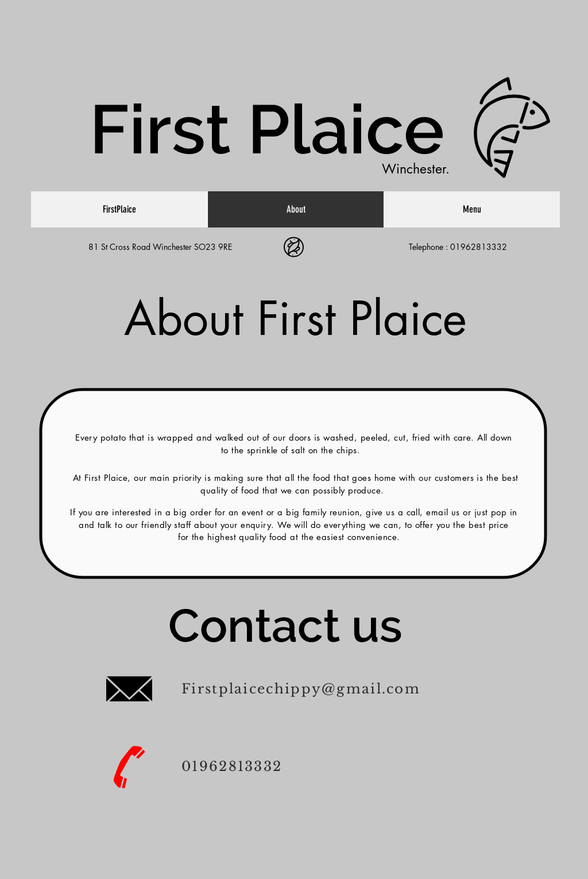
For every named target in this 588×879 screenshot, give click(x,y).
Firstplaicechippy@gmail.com (301, 689)
